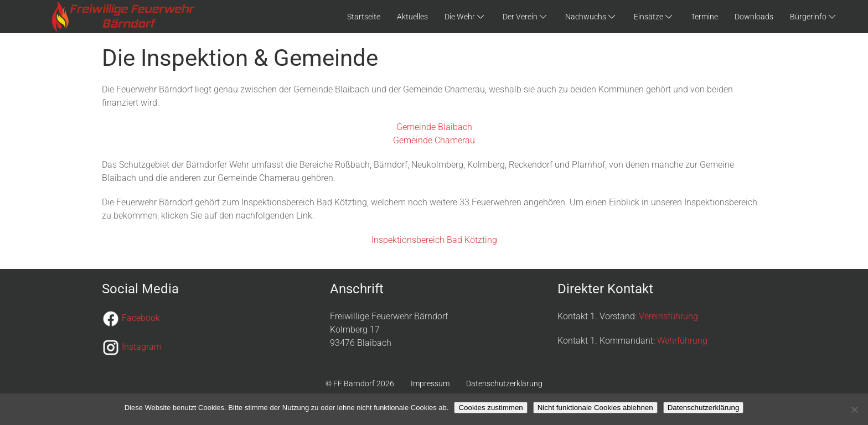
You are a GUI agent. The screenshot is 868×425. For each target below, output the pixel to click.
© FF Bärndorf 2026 (360, 383)
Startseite (364, 17)
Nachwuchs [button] (591, 17)
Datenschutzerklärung (504, 383)
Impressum (430, 383)
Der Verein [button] (526, 17)
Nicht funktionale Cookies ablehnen (595, 408)
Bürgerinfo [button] (814, 17)
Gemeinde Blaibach (434, 127)
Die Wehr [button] (465, 17)
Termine (704, 17)
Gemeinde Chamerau (434, 140)
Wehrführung (682, 341)
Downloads (754, 17)
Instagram (142, 347)
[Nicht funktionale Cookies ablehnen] (854, 410)
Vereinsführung (668, 316)
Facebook (141, 318)
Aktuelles (412, 17)
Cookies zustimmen (490, 408)
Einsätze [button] (654, 17)
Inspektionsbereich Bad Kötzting (434, 240)
